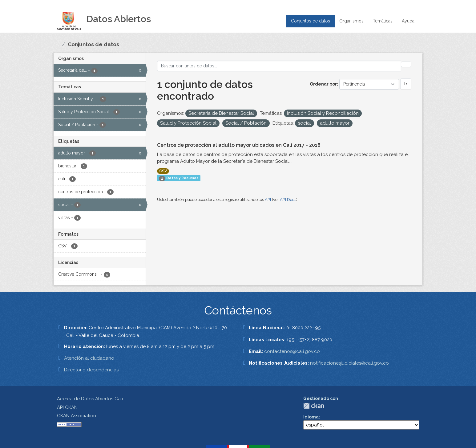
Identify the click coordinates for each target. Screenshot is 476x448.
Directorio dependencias (91, 370)
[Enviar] (406, 64)
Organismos (351, 21)
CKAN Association (77, 416)
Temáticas (383, 21)
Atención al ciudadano (89, 358)
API (268, 200)
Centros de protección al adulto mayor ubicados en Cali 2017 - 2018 (239, 145)
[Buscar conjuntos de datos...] (279, 66)
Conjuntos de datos (311, 21)
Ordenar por (323, 84)
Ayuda (408, 21)
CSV (163, 171)
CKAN (314, 406)
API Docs (288, 200)
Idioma (311, 417)
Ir (406, 84)
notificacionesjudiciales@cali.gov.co (349, 363)
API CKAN (67, 407)
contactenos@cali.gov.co (292, 351)
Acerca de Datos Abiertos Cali (90, 399)
